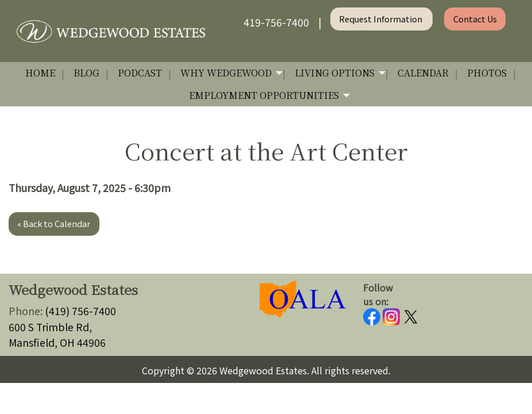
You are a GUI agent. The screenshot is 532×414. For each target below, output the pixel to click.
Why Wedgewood (226, 73)
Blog (86, 73)
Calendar (423, 73)
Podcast (140, 73)
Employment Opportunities (264, 95)
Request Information (381, 19)
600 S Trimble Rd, (50, 327)
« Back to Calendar (54, 223)
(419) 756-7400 (80, 311)
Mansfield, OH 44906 (57, 342)
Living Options (335, 73)
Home (40, 73)
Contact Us (475, 19)
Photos (487, 73)
